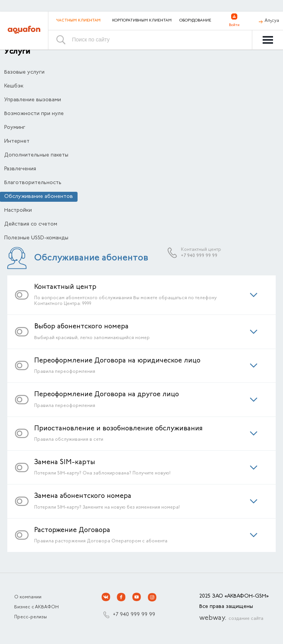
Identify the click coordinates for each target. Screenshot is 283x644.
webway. (231, 618)
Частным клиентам (78, 21)
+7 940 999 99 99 (199, 256)
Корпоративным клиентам (142, 21)
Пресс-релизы (31, 617)
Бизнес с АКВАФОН (36, 607)
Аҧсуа (272, 21)
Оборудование (195, 21)
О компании (28, 597)
